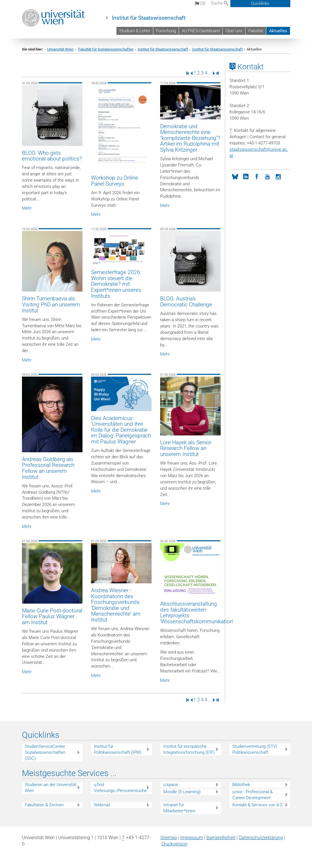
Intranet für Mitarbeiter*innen (179, 808)
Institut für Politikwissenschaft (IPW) (118, 749)
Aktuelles (278, 31)
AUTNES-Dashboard (201, 31)
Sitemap (169, 838)
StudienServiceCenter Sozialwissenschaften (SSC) (45, 752)
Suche (220, 3)
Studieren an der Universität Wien (51, 788)
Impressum (192, 838)
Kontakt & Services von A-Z (257, 805)
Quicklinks (260, 3)
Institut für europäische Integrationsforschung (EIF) (189, 749)
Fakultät (256, 31)
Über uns (234, 31)
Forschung (166, 31)
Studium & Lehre (135, 31)
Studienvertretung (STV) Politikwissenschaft (255, 749)
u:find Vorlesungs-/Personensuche (120, 788)
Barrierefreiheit (221, 838)
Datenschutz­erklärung (261, 838)
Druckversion (175, 844)
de (200, 3)
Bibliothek (241, 785)
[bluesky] (235, 176)
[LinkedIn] (246, 176)
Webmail (102, 805)
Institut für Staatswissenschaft (149, 18)
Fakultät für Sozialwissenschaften (106, 49)
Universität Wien (61, 49)
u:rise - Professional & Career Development (252, 795)
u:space (171, 785)
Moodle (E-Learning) (182, 792)
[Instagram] (278, 176)
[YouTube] (267, 176)
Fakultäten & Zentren (44, 805)
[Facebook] (257, 176)
